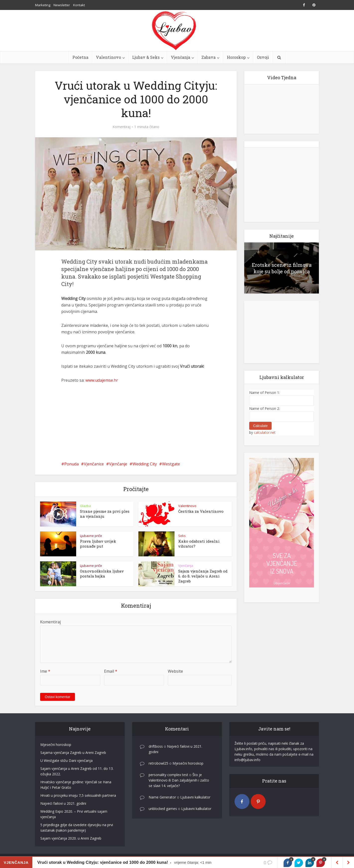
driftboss (156, 746)
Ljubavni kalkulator (195, 797)
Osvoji (263, 57)
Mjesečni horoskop (56, 745)
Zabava (208, 57)
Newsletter (62, 5)
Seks (182, 536)
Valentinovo (108, 57)
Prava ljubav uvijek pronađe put (98, 544)
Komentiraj (121, 127)
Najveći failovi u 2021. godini (63, 803)
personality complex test (168, 775)
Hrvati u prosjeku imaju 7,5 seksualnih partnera (78, 795)
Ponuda (71, 464)
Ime (45, 671)
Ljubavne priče (91, 536)
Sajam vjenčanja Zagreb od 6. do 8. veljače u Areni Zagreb (203, 576)
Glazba (85, 506)
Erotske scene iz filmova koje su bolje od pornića (282, 268)
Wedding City (145, 464)
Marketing (43, 5)
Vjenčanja (180, 57)
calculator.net (265, 432)
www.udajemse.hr (102, 380)
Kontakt (79, 5)
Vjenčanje (118, 464)
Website (175, 671)
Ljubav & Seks (146, 57)
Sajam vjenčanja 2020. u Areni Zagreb (71, 838)
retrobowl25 (158, 763)
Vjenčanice (94, 464)
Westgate (171, 464)
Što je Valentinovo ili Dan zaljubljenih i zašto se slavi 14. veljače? (179, 780)
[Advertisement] (136, 422)
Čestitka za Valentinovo (201, 511)
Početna (80, 57)
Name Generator (162, 797)
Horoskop (236, 57)
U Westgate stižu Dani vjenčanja (66, 760)
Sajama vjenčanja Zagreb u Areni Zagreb (73, 753)
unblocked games (163, 809)
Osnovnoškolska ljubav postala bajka (102, 574)
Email (111, 671)
